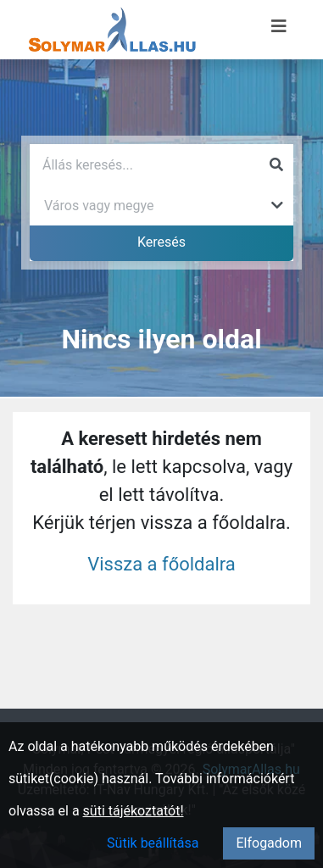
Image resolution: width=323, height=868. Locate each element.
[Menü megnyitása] (279, 26)
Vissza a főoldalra (161, 564)
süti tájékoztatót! (134, 811)
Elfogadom (269, 843)
